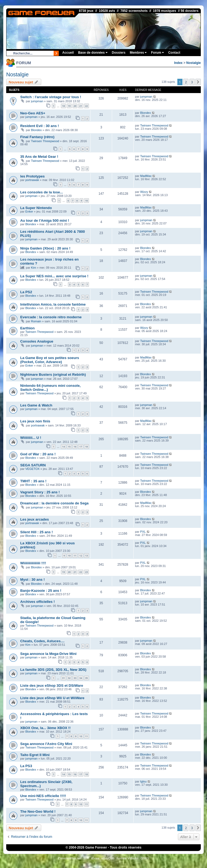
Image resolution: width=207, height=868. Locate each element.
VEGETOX (32, 469)
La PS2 (26, 292)
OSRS (145, 858)
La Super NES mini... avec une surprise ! (54, 276)
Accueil (68, 53)
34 (81, 678)
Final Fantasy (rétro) (37, 137)
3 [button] (192, 82)
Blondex (146, 113)
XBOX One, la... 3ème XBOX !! (45, 728)
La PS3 (26, 766)
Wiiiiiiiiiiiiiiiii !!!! (33, 563)
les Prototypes (32, 176)
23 (87, 572)
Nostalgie (194, 63)
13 (87, 556)
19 (69, 106)
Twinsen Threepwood (154, 125)
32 (69, 678)
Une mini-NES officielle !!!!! (43, 796)
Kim (34, 268)
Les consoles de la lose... (42, 192)
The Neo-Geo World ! (38, 811)
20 (75, 106)
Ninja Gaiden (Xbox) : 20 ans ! (45, 248)
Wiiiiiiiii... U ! (31, 438)
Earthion (27, 328)
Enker (29, 211)
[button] (198, 82)
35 (87, 678)
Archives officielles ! (37, 602)
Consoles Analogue (37, 341)
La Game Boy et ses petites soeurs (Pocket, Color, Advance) (50, 360)
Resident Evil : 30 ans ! (40, 126)
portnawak (32, 180)
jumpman (37, 101)
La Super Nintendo (36, 208)
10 (87, 201)
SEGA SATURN (33, 465)
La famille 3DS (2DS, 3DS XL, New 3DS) (53, 670)
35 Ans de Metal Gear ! (39, 157)
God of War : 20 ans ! (38, 454)
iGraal (95, 858)
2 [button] (186, 82)
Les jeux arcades (34, 519)
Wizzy (144, 192)
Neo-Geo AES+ (33, 113)
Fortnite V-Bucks (128, 858)
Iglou (143, 781)
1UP (86, 858)
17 (81, 447)
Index (178, 63)
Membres (138, 53)
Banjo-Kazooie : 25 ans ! (41, 591)
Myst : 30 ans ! (32, 580)
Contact (174, 53)
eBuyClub (108, 858)
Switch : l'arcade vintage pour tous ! (51, 97)
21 (81, 106)
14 (63, 447)
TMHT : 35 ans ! (33, 481)
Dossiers (119, 53)
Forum (157, 53)
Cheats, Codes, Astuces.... (42, 641)
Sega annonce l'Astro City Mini (46, 744)
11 (75, 556)
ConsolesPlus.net (70, 858)
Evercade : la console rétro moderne (51, 317)
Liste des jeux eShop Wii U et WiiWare (52, 698)
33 (75, 678)
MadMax (146, 176)
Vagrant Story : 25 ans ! (40, 492)
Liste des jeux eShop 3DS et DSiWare (52, 686)
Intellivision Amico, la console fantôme (53, 304)
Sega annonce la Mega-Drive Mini (48, 654)
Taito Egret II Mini (35, 755)
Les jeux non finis (35, 421)
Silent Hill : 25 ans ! (37, 532)
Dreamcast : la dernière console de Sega (54, 503)
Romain (36, 321)
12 (81, 556)
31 (63, 678)
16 (75, 447)
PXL (143, 532)
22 (87, 106)
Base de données (93, 53)
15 (69, 447)
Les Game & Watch (36, 405)
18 (63, 106)
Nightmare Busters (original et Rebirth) (53, 375)
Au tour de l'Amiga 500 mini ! (45, 221)
